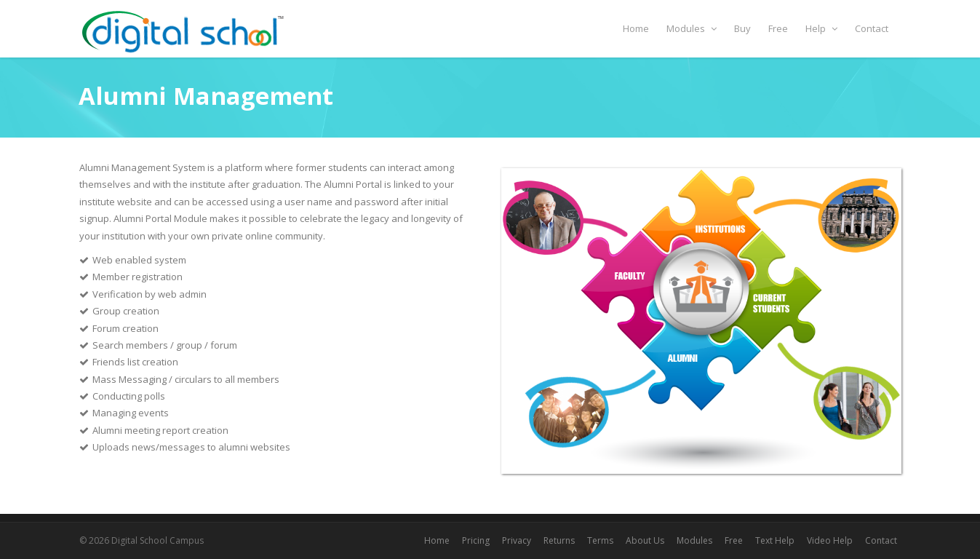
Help (821, 28)
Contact (872, 28)
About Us (645, 540)
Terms (600, 540)
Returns (559, 540)
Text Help (775, 540)
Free (778, 28)
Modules (692, 28)
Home (636, 28)
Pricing (476, 540)
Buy (742, 28)
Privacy (517, 540)
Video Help (830, 540)
